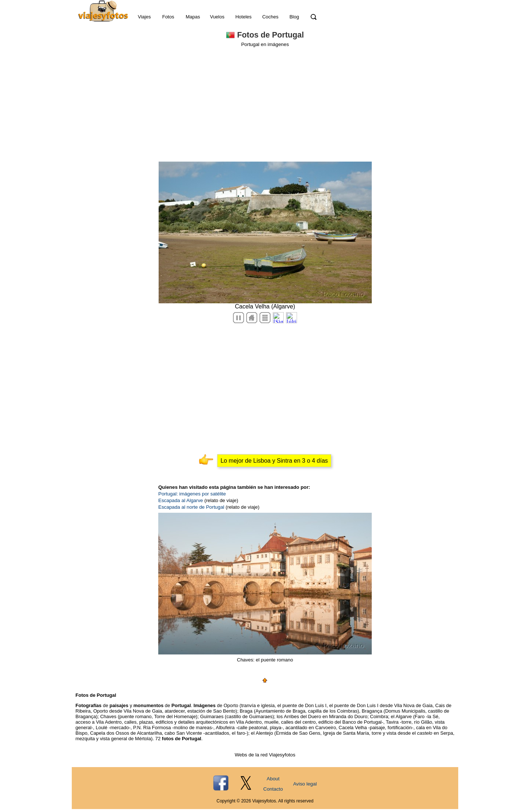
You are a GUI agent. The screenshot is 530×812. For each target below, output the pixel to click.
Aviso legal (305, 784)
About (273, 779)
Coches (270, 17)
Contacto (273, 789)
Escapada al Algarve (181, 500)
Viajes (144, 17)
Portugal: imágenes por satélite (192, 494)
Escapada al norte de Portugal (191, 507)
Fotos (168, 17)
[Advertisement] (265, 102)
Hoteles (243, 17)
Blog (294, 17)
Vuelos (217, 17)
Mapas (193, 17)
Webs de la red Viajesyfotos (265, 755)
